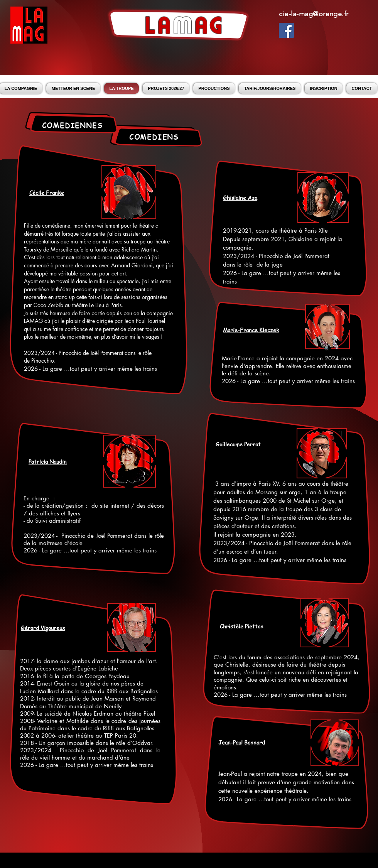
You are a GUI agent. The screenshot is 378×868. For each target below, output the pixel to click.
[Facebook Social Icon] (286, 30)
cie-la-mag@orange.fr (314, 14)
